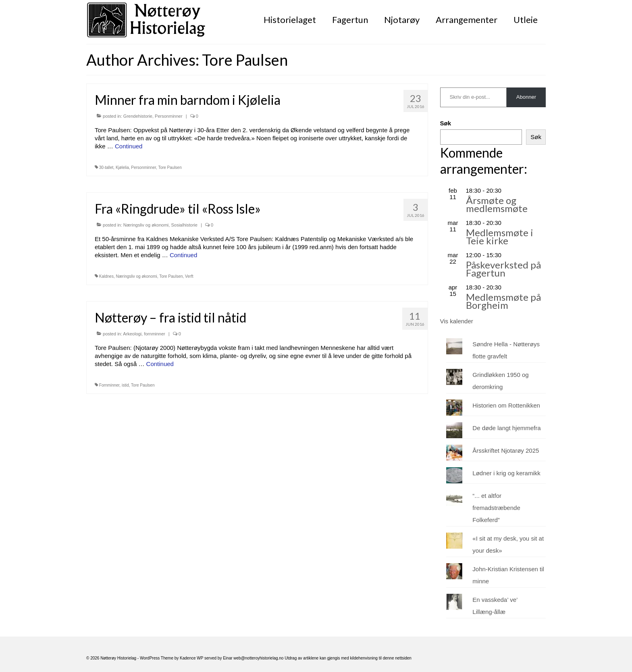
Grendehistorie (138, 116)
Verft (189, 276)
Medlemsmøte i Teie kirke (500, 236)
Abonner (526, 97)
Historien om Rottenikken (506, 405)
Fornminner (109, 385)
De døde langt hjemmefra (506, 428)
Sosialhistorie (184, 225)
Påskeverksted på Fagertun (503, 269)
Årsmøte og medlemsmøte (497, 204)
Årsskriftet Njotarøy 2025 (506, 450)
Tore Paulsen (170, 167)
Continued (129, 146)
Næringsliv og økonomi (146, 225)
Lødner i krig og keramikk (506, 473)
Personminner (168, 116)
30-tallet (106, 167)
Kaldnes (106, 276)
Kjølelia (122, 167)
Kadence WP (191, 658)
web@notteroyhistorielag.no (259, 658)
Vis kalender (457, 321)
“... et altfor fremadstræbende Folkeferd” (496, 508)
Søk (446, 123)
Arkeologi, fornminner (144, 334)
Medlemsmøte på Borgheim (503, 301)
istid (125, 385)
